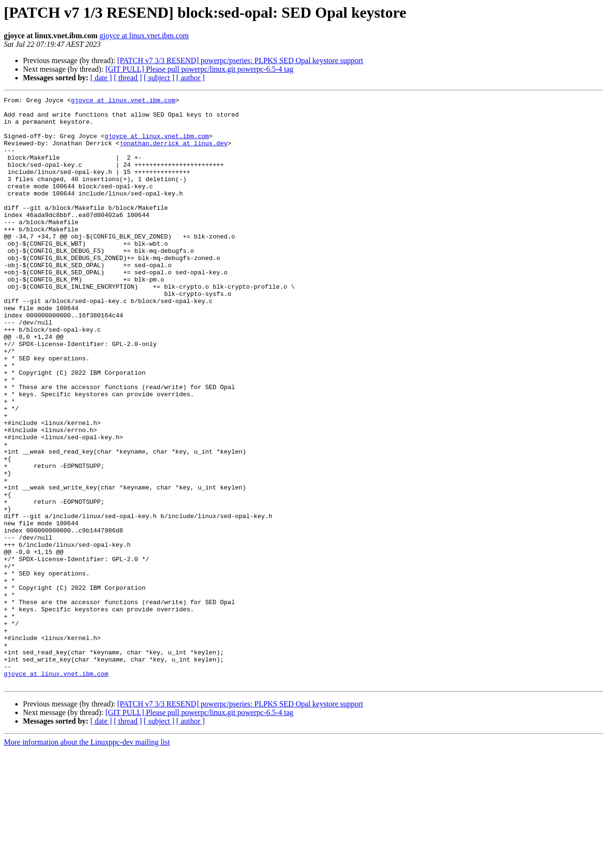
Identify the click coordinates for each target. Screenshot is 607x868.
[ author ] (191, 78)
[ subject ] (159, 78)
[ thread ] (128, 78)
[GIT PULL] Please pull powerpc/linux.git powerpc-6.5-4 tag (199, 69)
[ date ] (101, 78)
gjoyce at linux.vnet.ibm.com (144, 36)
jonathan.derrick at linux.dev (173, 153)
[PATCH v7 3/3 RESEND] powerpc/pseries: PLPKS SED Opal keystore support (240, 60)
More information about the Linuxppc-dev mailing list (87, 860)
